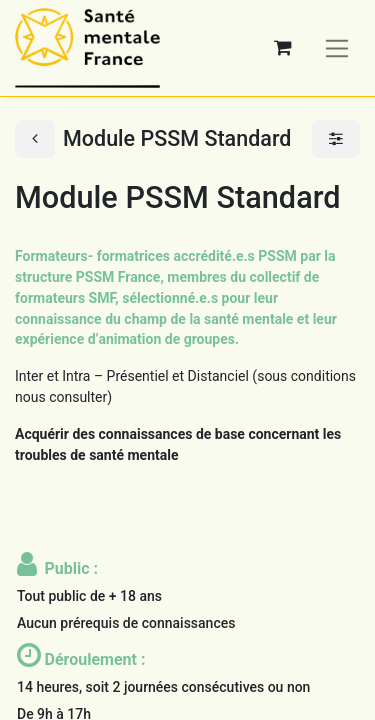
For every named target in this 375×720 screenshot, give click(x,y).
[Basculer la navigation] (337, 47)
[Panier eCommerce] (283, 48)
